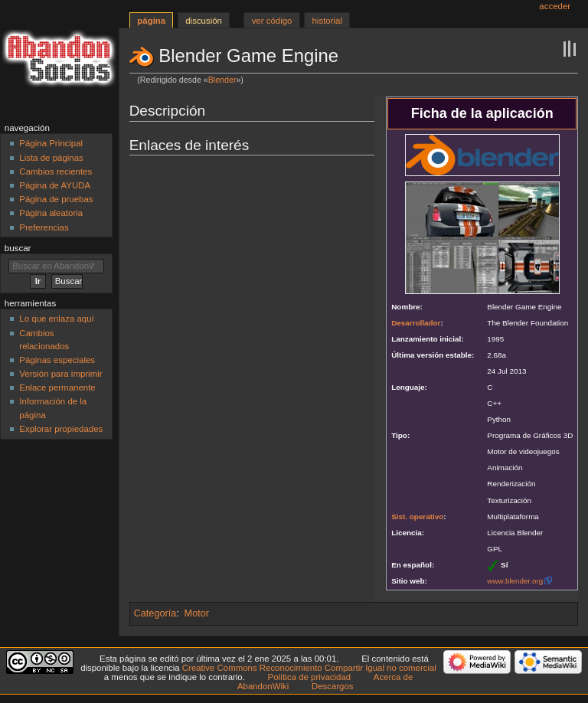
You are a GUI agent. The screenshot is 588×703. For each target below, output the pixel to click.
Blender (222, 80)
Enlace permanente (57, 387)
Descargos (333, 686)
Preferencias (44, 227)
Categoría (155, 613)
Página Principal (51, 143)
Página (151, 21)
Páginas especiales (57, 360)
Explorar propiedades (61, 429)
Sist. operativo (417, 517)
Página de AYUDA (55, 185)
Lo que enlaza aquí (56, 319)
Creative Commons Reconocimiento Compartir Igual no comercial (309, 668)
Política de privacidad (310, 677)
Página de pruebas (56, 199)
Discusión (204, 21)
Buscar (18, 248)
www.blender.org (515, 581)
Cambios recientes (56, 172)
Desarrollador (416, 323)
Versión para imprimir (60, 374)
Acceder (555, 6)
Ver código (272, 21)
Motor (197, 613)
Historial (327, 21)
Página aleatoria (51, 213)
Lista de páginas (51, 158)
